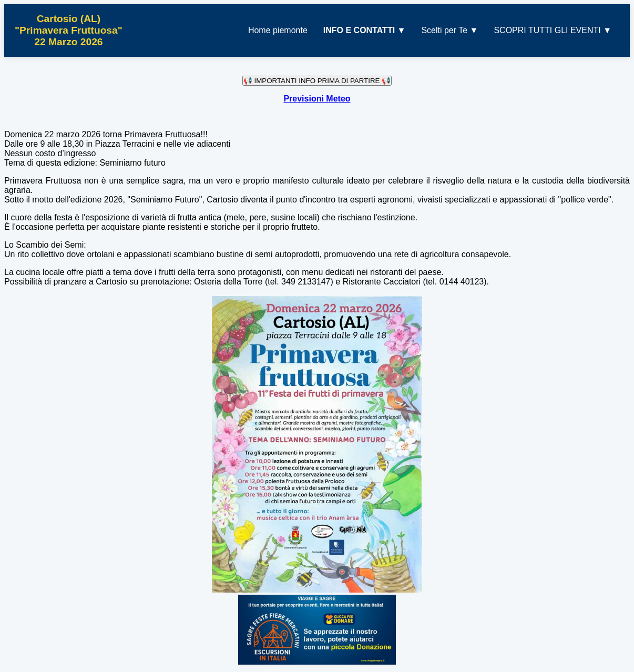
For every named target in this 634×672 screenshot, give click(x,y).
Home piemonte (278, 30)
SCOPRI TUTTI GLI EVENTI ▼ (553, 30)
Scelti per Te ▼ (449, 30)
